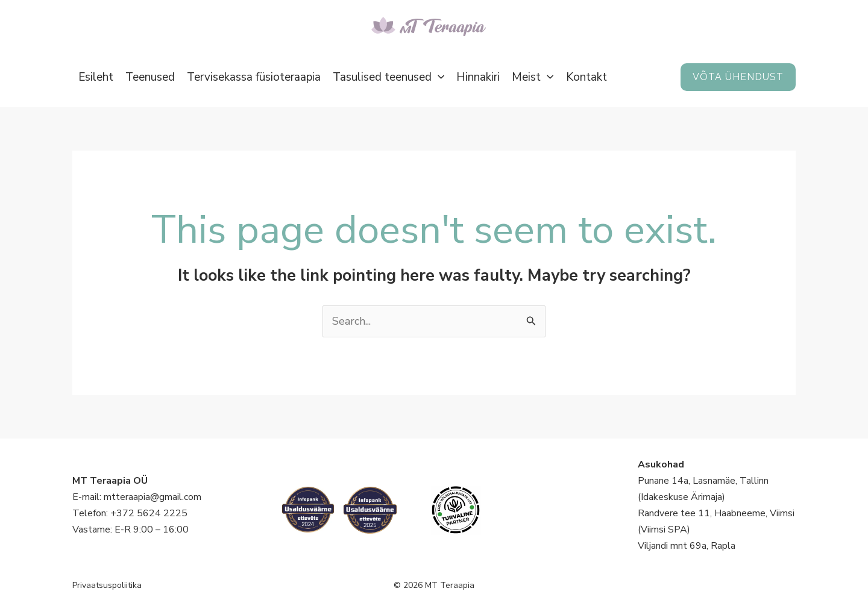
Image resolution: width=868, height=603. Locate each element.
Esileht (96, 77)
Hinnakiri (478, 77)
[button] (438, 77)
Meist (533, 77)
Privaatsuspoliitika (107, 585)
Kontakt (587, 77)
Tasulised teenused (388, 77)
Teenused (150, 77)
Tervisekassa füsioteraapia (254, 77)
